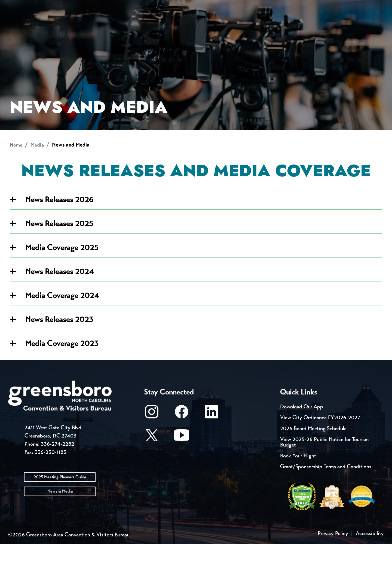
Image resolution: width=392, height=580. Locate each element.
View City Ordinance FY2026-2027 (320, 453)
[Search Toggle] (376, 23)
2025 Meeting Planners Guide (60, 512)
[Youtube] (182, 473)
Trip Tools (55, 5)
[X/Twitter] (152, 473)
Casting (214, 5)
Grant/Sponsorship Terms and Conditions (326, 502)
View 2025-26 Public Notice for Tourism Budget (324, 478)
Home (16, 180)
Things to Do (219, 23)
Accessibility (370, 569)
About (19, 23)
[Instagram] (152, 450)
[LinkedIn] (212, 450)
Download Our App (302, 442)
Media (182, 5)
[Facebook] (182, 450)
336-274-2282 (58, 479)
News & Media (60, 526)
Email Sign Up (144, 5)
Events (18, 5)
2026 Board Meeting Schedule (313, 464)
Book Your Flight (298, 491)
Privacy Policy (333, 569)
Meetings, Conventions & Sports (310, 23)
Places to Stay (75, 23)
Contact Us (97, 5)
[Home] (152, 23)
